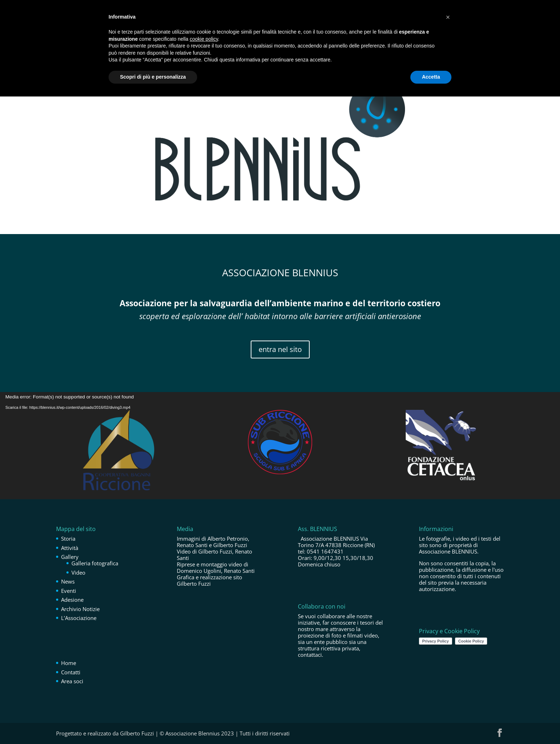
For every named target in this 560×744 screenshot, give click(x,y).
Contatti (71, 672)
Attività (70, 548)
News (68, 581)
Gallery (70, 557)
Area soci (72, 681)
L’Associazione (79, 618)
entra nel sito (280, 349)
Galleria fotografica (95, 563)
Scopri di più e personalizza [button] (153, 77)
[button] (448, 17)
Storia (68, 539)
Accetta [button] (431, 77)
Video (78, 572)
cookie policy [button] (204, 39)
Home (69, 663)
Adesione (72, 600)
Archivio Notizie (80, 609)
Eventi (69, 591)
